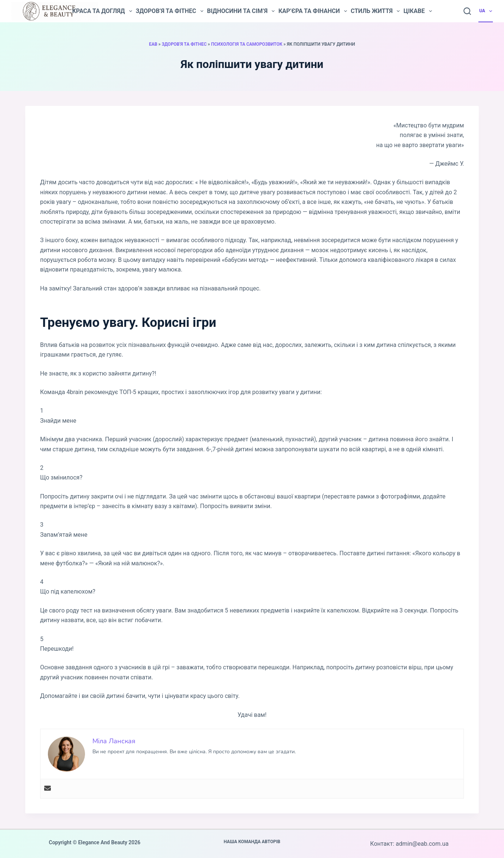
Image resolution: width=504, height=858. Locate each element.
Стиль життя (375, 11)
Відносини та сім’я (241, 11)
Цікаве (418, 11)
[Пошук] (467, 11)
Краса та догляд (102, 11)
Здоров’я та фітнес (170, 11)
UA (486, 11)
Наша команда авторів (252, 842)
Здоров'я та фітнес (184, 44)
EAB (153, 44)
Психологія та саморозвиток (247, 44)
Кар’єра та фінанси (313, 11)
